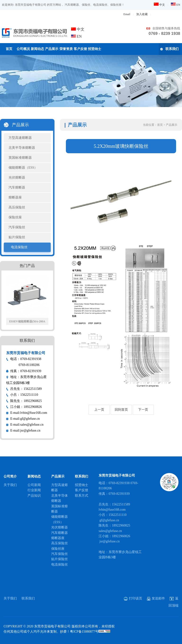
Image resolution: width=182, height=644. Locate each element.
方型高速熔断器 (20, 138)
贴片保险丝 (17, 237)
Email (127, 14)
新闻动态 (37, 49)
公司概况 (23, 49)
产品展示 (52, 49)
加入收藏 (142, 14)
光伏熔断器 (17, 178)
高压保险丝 (17, 207)
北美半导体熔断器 (22, 148)
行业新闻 (34, 490)
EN (175, 5)
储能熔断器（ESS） (23, 168)
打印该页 (133, 598)
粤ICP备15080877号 (84, 632)
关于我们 (10, 485)
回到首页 (121, 410)
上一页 (99, 410)
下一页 (143, 410)
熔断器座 (15, 197)
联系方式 (82, 496)
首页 (9, 49)
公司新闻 (34, 485)
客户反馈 (80, 49)
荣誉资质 (66, 49)
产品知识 (34, 496)
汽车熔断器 (17, 187)
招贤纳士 (95, 49)
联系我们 (169, 49)
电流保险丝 (19, 247)
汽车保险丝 (17, 227)
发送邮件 (156, 598)
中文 (159, 5)
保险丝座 (15, 217)
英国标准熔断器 (20, 158)
